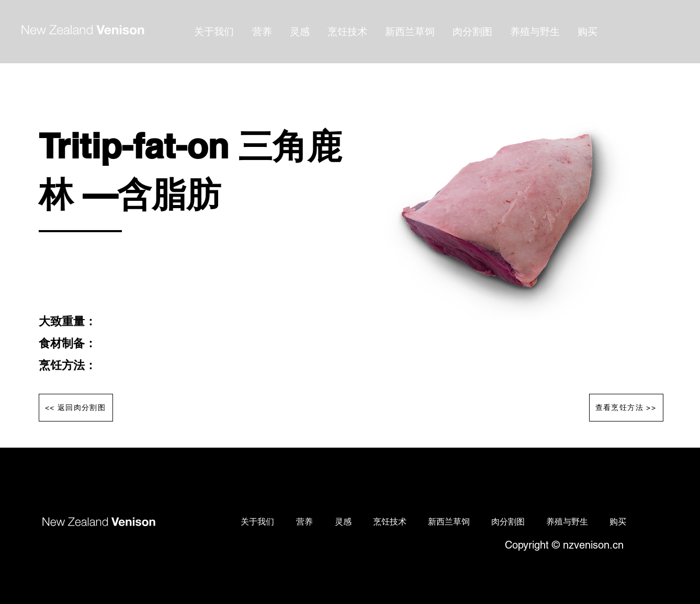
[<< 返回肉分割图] (76, 408)
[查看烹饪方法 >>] (626, 408)
